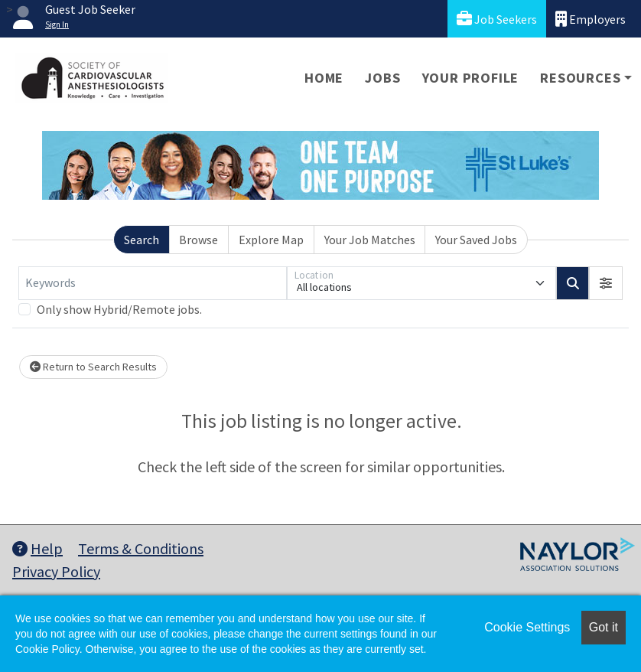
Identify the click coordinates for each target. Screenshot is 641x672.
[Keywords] (153, 283)
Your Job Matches (370, 240)
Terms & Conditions (141, 548)
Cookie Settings (527, 627)
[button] (606, 283)
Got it (604, 627)
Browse (198, 240)
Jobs (382, 78)
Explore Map (271, 240)
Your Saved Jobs (476, 240)
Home (324, 78)
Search (142, 240)
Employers (591, 19)
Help (37, 548)
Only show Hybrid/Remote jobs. (119, 309)
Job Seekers (497, 19)
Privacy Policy (56, 571)
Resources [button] (580, 78)
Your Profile (471, 78)
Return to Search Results (93, 367)
